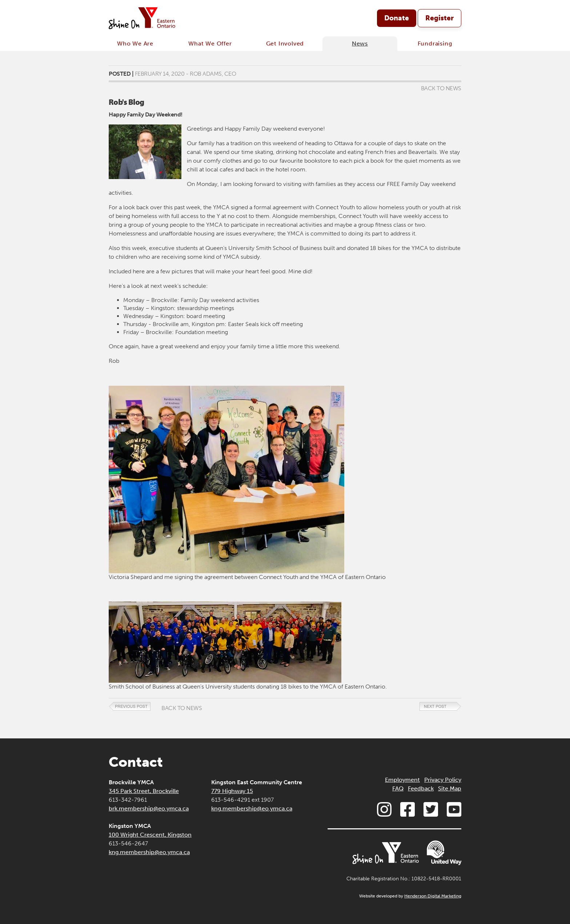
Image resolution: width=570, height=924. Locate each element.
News (360, 43)
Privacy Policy (443, 780)
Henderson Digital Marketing (433, 896)
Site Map (450, 788)
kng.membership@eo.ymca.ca (149, 852)
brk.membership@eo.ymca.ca (149, 808)
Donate (397, 18)
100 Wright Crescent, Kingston (150, 835)
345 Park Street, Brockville (144, 791)
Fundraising (435, 43)
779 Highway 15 (232, 791)
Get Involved (285, 43)
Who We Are (135, 43)
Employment (402, 780)
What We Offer (210, 43)
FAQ (398, 788)
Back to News (441, 88)
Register (439, 18)
